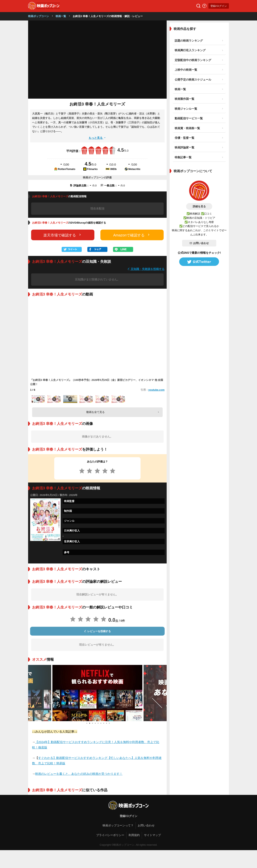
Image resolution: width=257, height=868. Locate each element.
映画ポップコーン (39, 16)
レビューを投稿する (97, 631)
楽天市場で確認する (63, 235)
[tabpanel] (97, 693)
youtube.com (157, 390)
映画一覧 (61, 16)
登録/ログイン (219, 6)
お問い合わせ (199, 243)
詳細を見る (199, 206)
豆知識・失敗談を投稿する (146, 269)
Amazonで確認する (132, 235)
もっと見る (97, 138)
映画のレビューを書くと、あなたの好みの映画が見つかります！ (79, 774)
